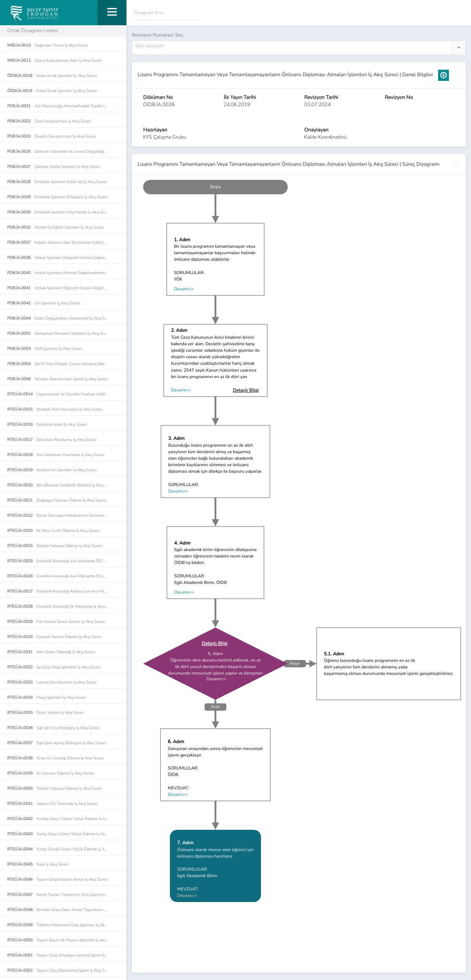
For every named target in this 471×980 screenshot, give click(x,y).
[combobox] (299, 48)
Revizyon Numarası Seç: (158, 35)
